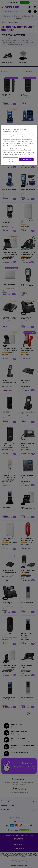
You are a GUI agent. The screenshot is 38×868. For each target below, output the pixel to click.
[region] (19, 145)
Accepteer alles (26, 159)
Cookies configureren (11, 160)
